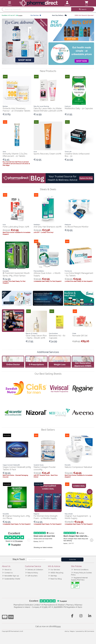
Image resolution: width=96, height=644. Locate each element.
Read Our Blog (55, 579)
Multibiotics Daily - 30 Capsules (79, 108)
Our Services (54, 570)
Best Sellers (48, 430)
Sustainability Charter (11, 579)
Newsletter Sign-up (11, 576)
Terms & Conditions (80, 570)
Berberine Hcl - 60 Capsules (57, 337)
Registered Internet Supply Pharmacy (79, 579)
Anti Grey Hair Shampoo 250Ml (48, 227)
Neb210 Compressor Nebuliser (78, 467)
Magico (72, 631)
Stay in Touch (19, 559)
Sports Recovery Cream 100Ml (47, 154)
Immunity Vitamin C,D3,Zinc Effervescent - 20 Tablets (15, 155)
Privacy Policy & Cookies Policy (81, 574)
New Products (48, 71)
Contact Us (7, 573)
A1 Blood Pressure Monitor (77, 227)
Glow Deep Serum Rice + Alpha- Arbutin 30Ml (36, 337)
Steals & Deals (48, 189)
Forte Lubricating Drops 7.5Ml (16, 227)
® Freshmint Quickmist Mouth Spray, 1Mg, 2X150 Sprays (16, 274)
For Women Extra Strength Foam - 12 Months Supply (46, 517)
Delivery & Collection (34, 570)
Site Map (53, 576)
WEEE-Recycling (56, 573)
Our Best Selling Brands (48, 374)
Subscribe (72, 560)
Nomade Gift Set (80, 336)
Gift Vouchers (31, 576)
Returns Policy (32, 573)
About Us (7, 570)
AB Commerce (89, 631)
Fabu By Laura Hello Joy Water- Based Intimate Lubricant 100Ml (48, 110)
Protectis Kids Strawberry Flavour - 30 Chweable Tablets (17, 110)
